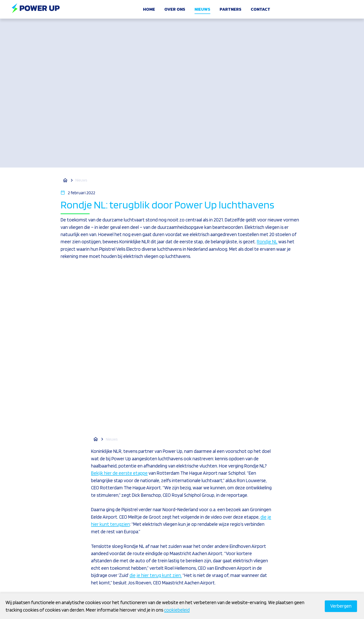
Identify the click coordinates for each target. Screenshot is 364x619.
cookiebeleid (177, 610)
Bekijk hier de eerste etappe (119, 473)
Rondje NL (267, 242)
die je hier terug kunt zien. (156, 575)
